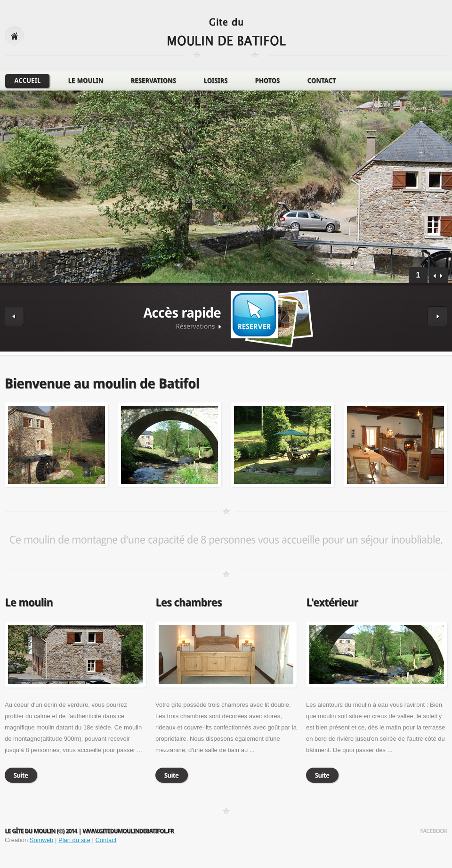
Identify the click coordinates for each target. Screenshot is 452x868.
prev (435, 276)
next (441, 276)
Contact (106, 840)
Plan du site (74, 840)
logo (226, 37)
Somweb (42, 840)
